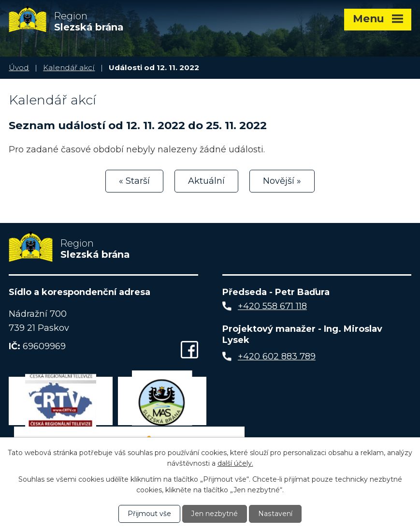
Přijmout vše (150, 514)
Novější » (282, 181)
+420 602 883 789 (277, 357)
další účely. (235, 463)
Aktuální (206, 181)
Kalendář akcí (69, 67)
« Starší (134, 181)
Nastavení (275, 514)
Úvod (19, 67)
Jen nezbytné (215, 514)
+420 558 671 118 (272, 307)
